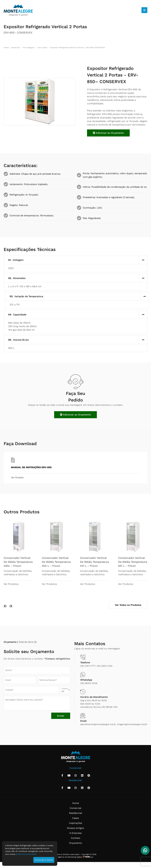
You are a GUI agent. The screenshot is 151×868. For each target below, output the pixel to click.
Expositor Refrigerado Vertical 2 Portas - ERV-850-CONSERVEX (78, 48)
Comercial (16, 48)
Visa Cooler (43, 48)
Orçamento (76, 843)
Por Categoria (29, 48)
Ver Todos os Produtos (128, 605)
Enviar (61, 716)
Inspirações (75, 823)
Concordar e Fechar (44, 860)
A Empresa (75, 833)
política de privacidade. (26, 854)
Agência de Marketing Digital (70, 857)
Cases (75, 818)
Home (6, 48)
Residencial (76, 813)
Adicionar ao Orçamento (108, 133)
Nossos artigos (75, 828)
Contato (76, 838)
